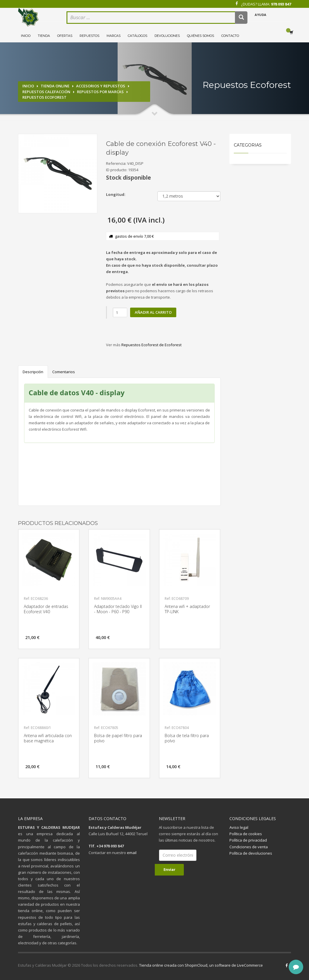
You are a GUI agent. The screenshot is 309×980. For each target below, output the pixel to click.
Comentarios (64, 372)
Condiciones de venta (249, 847)
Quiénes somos (201, 36)
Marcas (114, 36)
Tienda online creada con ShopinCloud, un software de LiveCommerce (201, 965)
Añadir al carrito (153, 312)
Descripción (33, 372)
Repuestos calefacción (46, 92)
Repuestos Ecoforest (44, 97)
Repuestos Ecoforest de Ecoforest (151, 345)
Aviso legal (239, 827)
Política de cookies (246, 834)
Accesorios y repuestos (101, 86)
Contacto (230, 36)
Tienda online (55, 86)
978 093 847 (281, 4)
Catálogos (138, 36)
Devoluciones (167, 36)
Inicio (26, 36)
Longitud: (116, 194)
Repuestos (89, 36)
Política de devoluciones (251, 853)
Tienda (44, 36)
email (132, 853)
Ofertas (65, 36)
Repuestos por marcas (100, 92)
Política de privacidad (248, 840)
